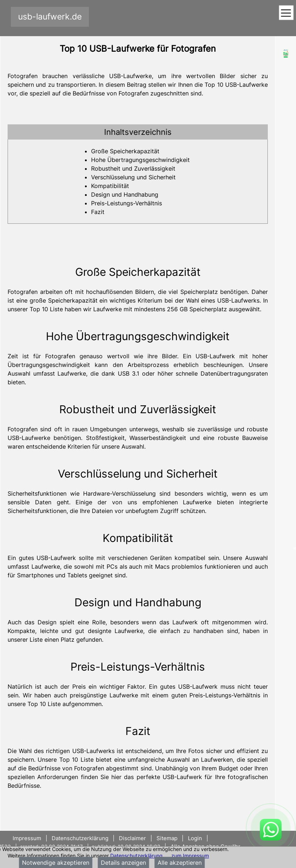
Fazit (98, 212)
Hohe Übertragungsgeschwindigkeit (140, 160)
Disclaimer (132, 838)
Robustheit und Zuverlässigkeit (133, 168)
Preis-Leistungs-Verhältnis (126, 203)
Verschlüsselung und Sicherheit (133, 177)
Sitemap (167, 838)
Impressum (28, 838)
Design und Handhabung (125, 194)
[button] (138, 132)
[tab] (138, 132)
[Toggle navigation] (286, 13)
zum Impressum (190, 856)
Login (195, 838)
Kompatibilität (110, 186)
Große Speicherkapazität (125, 151)
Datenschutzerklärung (136, 856)
